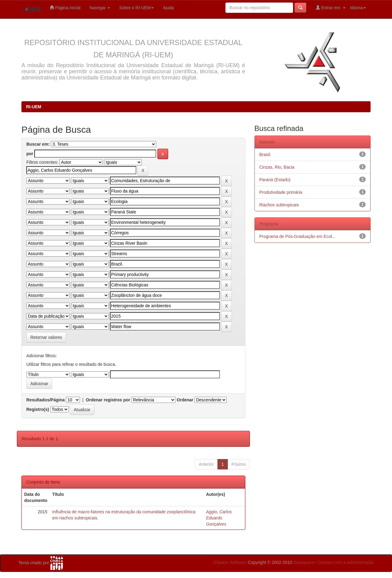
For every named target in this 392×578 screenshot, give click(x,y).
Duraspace (304, 562)
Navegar (100, 8)
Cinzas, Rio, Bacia (277, 167)
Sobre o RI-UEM (136, 8)
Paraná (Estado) (275, 180)
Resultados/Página (45, 400)
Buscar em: (38, 144)
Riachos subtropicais (279, 205)
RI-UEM (34, 107)
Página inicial (65, 8)
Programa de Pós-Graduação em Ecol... (298, 236)
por (30, 154)
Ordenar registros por (108, 400)
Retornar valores (46, 337)
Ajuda (168, 8)
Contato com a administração (346, 562)
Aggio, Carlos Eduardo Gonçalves (219, 518)
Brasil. (265, 155)
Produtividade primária (281, 192)
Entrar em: (331, 8)
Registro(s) (38, 409)
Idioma (358, 8)
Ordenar (185, 400)
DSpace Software (230, 562)
